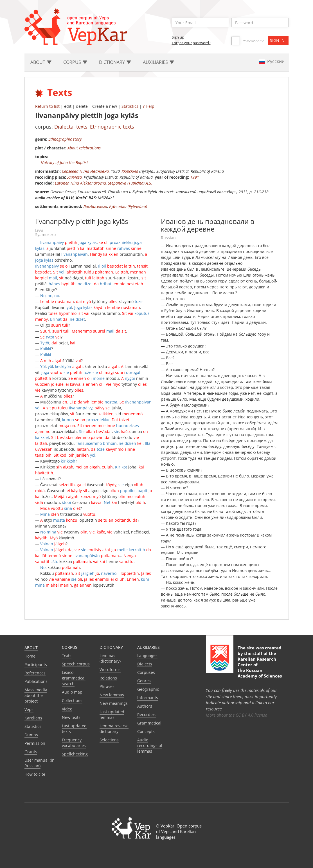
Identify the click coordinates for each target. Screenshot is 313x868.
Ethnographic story (65, 139)
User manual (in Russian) (40, 763)
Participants (36, 664)
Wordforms (110, 669)
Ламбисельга (95, 206)
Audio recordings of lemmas (150, 745)
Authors (145, 706)
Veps (29, 709)
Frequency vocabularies (74, 743)
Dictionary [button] (115, 62)
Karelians (33, 718)
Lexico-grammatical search (74, 678)
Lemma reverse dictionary (114, 729)
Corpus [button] (75, 62)
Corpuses (146, 672)
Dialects (145, 664)
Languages (147, 655)
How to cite (35, 774)
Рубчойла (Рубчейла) (128, 206)
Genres (144, 681)
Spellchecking (75, 754)
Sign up (178, 37)
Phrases (107, 686)
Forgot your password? (191, 43)
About (31, 648)
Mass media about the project (36, 695)
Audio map (72, 692)
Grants (31, 752)
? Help (149, 106)
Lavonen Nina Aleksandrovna (80, 183)
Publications (36, 681)
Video (67, 709)
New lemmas (112, 695)
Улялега (75, 177)
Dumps (31, 735)
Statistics (130, 106)
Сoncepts (146, 731)
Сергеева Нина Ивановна (85, 171)
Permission (35, 743)
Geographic (148, 689)
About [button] (41, 62)
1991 (195, 177)
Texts (67, 655)
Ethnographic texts (112, 127)
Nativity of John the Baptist (64, 162)
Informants (148, 698)
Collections (72, 700)
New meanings (114, 703)
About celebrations (84, 148)
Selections (109, 740)
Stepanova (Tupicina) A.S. (130, 183)
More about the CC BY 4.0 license (236, 715)
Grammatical (149, 723)
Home (30, 656)
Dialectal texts (71, 127)
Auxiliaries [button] (158, 62)
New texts (71, 717)
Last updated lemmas (112, 715)
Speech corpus (76, 664)
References (35, 673)
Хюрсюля (130, 171)
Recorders (147, 715)
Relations (108, 678)
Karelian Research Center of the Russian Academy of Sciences (260, 667)
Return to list (47, 106)
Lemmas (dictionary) (110, 658)
